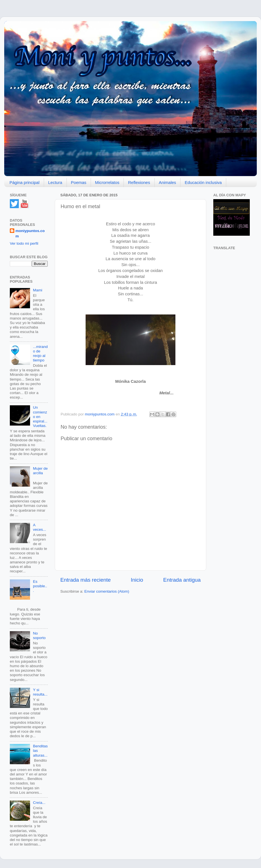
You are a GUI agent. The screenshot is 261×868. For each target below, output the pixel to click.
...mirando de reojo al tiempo (40, 354)
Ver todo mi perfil (24, 243)
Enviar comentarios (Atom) (107, 591)
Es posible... (40, 586)
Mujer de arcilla (40, 471)
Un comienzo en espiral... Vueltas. (40, 417)
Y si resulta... (40, 692)
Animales (168, 182)
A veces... (39, 527)
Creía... (39, 803)
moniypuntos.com (30, 233)
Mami (37, 290)
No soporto (39, 636)
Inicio (137, 580)
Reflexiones (139, 182)
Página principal (25, 182)
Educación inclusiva (203, 182)
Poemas (79, 182)
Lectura (55, 182)
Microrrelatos (107, 182)
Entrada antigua (182, 580)
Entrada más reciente (86, 580)
